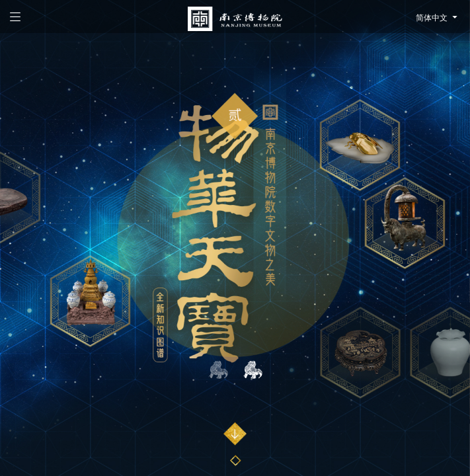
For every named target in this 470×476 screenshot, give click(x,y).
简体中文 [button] (438, 18)
